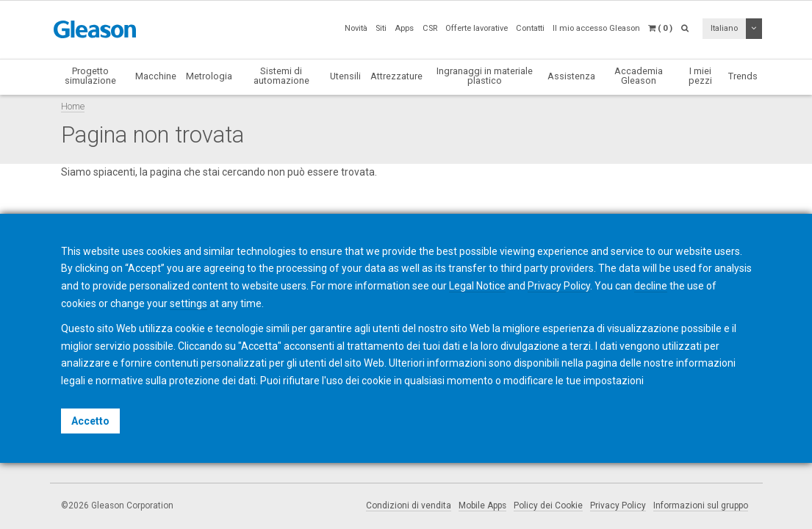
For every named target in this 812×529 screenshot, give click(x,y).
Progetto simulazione (90, 76)
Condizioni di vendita (409, 505)
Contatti (530, 28)
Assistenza (571, 76)
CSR (430, 28)
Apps (404, 28)
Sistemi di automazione (281, 76)
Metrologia (209, 76)
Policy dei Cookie (548, 505)
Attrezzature (396, 76)
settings (188, 303)
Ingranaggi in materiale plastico (485, 76)
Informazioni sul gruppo (701, 505)
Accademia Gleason (639, 76)
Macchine (156, 76)
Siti (381, 28)
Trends (743, 76)
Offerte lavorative (477, 28)
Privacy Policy (618, 505)
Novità (356, 28)
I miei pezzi (700, 76)
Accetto (90, 421)
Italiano (724, 28)
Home (73, 106)
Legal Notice (477, 286)
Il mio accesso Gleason (596, 28)
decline (651, 286)
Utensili (345, 76)
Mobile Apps (482, 505)
